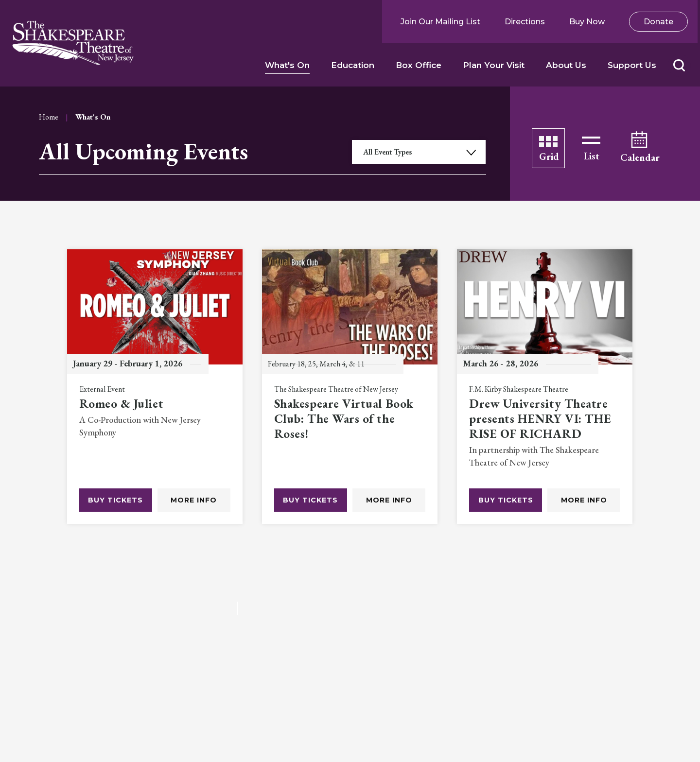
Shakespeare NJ (73, 43)
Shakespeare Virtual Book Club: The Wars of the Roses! (344, 419)
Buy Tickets (115, 500)
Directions (525, 22)
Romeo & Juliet (122, 404)
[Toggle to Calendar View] (639, 148)
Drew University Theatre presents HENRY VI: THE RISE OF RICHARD (540, 419)
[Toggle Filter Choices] (419, 152)
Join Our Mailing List (440, 22)
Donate (658, 22)
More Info (194, 500)
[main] (350, 381)
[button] (679, 65)
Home (49, 117)
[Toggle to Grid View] (548, 148)
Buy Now (587, 22)
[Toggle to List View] (591, 148)
